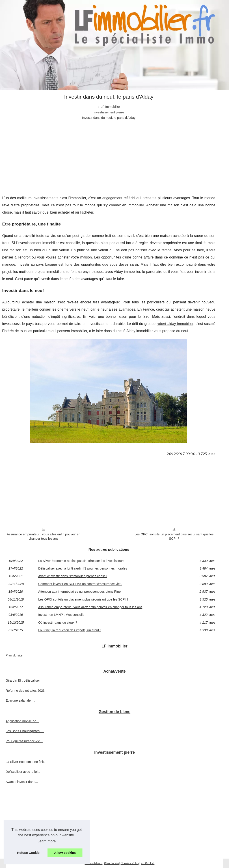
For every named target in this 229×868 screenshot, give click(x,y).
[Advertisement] (109, 154)
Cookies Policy (130, 863)
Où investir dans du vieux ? (58, 623)
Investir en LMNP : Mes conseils (61, 615)
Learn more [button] (47, 841)
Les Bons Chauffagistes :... (25, 731)
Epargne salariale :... (20, 700)
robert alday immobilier (175, 324)
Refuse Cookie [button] (28, 853)
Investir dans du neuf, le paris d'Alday (109, 118)
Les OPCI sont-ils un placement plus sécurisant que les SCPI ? (174, 536)
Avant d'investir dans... (22, 782)
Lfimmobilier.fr (94, 863)
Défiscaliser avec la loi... (23, 772)
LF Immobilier (110, 107)
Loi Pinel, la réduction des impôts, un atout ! (69, 630)
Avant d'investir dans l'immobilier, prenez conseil (73, 576)
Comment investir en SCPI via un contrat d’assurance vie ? (80, 584)
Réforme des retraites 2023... (26, 691)
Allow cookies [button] (65, 853)
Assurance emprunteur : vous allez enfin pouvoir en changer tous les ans (43, 536)
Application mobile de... (22, 721)
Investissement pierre (109, 112)
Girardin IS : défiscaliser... (24, 680)
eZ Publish (148, 863)
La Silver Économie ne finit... (26, 762)
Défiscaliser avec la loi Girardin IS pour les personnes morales (83, 568)
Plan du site (14, 655)
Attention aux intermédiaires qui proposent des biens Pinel (80, 592)
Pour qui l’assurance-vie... (24, 741)
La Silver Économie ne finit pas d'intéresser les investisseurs (81, 561)
